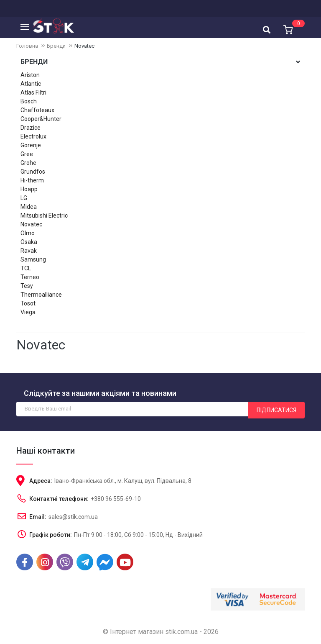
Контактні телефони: (59, 499)
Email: (38, 517)
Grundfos (33, 172)
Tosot (28, 303)
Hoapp (29, 189)
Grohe (28, 163)
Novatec (31, 224)
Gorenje (31, 145)
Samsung (33, 259)
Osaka (29, 242)
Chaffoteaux (37, 110)
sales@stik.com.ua (73, 517)
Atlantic (31, 84)
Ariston (30, 75)
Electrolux (33, 136)
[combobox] (267, 28)
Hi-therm (32, 180)
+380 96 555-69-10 (116, 499)
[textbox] (267, 29)
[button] (288, 27)
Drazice (31, 128)
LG (24, 198)
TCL (26, 268)
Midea (29, 207)
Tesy (27, 286)
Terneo (30, 277)
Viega (28, 312)
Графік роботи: (51, 535)
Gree (27, 154)
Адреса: (41, 481)
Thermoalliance (41, 295)
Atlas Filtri (33, 92)
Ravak (29, 251)
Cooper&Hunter (41, 119)
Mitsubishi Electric (44, 216)
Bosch (29, 101)
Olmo (28, 233)
